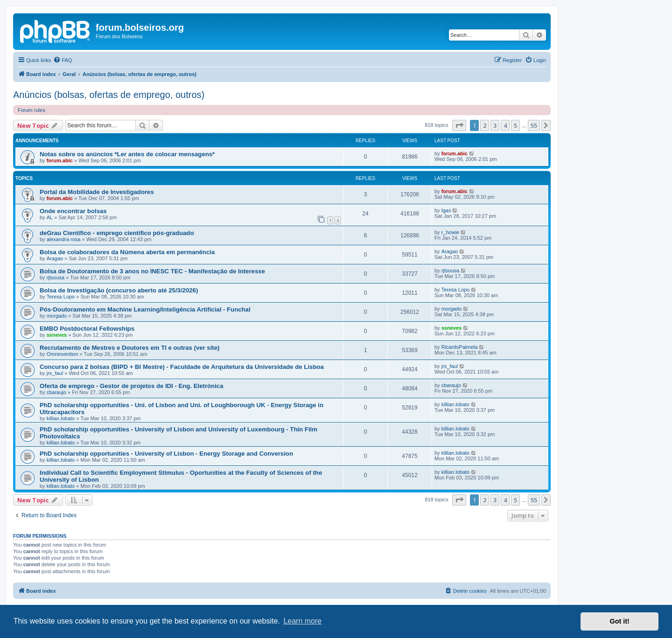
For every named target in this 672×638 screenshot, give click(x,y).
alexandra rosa (64, 239)
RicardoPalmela (460, 347)
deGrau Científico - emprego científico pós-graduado (117, 233)
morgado (57, 316)
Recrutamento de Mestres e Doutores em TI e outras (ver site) (129, 348)
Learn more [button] (302, 621)
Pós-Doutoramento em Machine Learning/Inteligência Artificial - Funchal (145, 309)
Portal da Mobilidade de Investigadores (97, 192)
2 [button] (485, 125)
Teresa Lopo (61, 297)
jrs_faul (55, 373)
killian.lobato (61, 418)
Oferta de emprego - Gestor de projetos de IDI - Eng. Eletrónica (132, 386)
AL (50, 217)
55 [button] (534, 125)
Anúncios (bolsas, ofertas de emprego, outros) (109, 95)
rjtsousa (56, 277)
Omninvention (63, 354)
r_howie (451, 232)
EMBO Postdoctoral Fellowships (87, 329)
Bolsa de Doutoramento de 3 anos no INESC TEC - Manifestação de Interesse (152, 271)
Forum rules (31, 110)
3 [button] (495, 125)
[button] (459, 125)
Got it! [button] (620, 621)
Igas (446, 210)
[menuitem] (63, 60)
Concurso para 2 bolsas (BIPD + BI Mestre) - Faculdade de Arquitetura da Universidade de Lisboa (182, 367)
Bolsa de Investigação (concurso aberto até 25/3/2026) (119, 290)
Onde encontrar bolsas (73, 211)
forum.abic (60, 160)
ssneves (57, 335)
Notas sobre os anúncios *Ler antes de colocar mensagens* (127, 154)
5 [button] (515, 125)
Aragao (55, 258)
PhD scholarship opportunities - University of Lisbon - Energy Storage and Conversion (166, 454)
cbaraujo (56, 392)
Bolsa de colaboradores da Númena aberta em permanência (127, 252)
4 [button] (505, 125)
